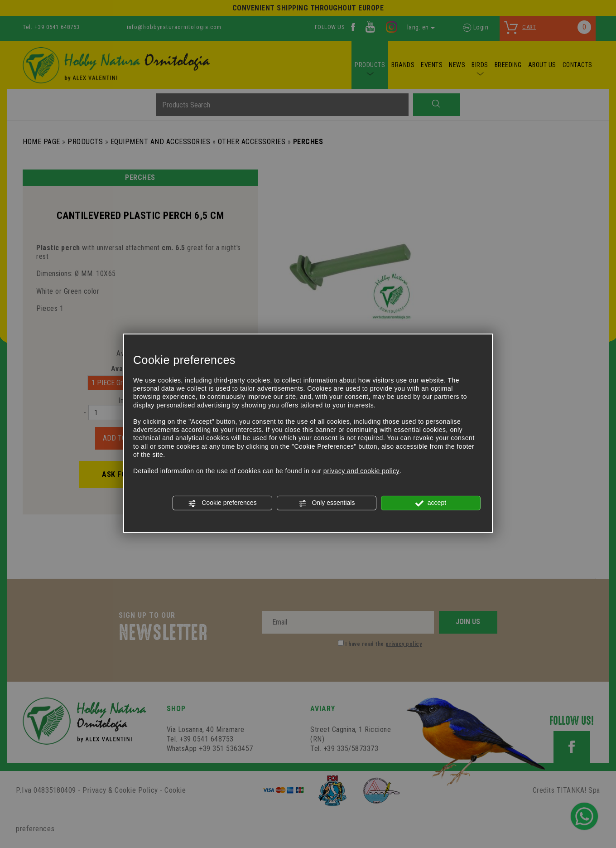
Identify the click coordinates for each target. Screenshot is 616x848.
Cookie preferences (222, 503)
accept (431, 503)
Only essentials (327, 503)
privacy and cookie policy (361, 471)
